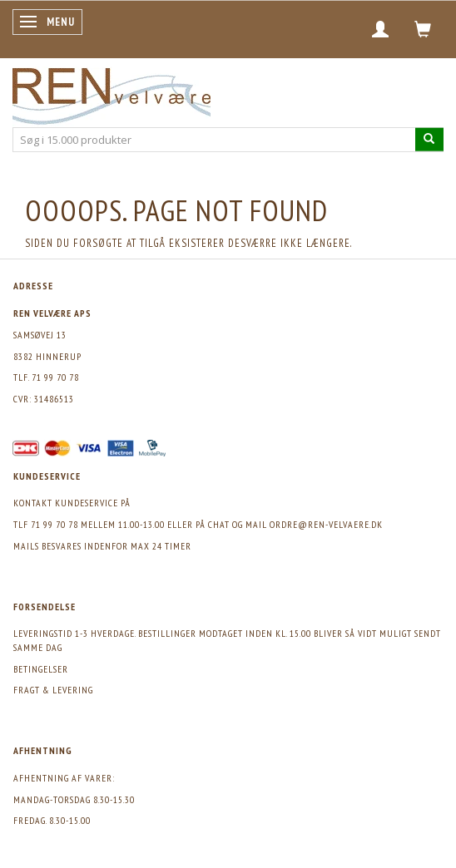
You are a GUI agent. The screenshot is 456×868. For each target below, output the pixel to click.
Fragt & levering (53, 690)
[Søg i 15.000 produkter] (429, 139)
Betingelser (41, 669)
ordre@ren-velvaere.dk (326, 524)
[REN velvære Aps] (112, 93)
